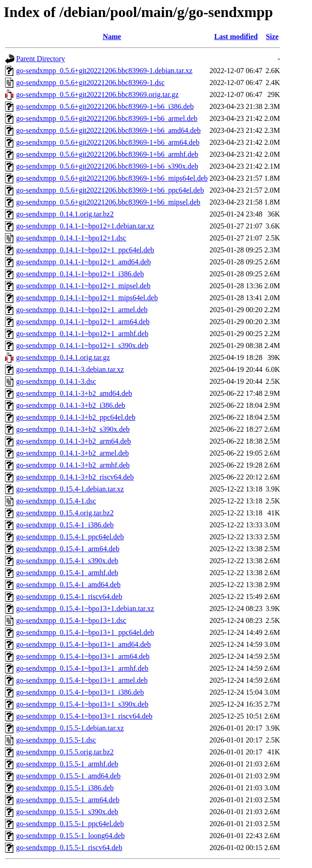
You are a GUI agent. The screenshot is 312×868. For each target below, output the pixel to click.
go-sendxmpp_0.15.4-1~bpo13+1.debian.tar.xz (85, 608)
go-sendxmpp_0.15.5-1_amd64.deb (68, 776)
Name (112, 37)
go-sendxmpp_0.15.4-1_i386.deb (65, 525)
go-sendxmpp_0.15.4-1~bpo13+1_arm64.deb (83, 656)
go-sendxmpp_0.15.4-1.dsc (56, 501)
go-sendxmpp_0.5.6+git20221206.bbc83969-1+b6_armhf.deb (107, 154)
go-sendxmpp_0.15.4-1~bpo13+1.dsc (71, 620)
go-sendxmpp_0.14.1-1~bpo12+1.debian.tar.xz (85, 226)
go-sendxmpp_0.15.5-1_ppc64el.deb (70, 824)
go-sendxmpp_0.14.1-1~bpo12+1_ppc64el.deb (85, 250)
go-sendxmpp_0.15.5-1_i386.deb (65, 788)
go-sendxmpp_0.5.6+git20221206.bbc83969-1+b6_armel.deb (107, 118)
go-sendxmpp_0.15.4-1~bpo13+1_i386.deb (80, 692)
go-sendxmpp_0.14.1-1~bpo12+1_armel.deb (82, 310)
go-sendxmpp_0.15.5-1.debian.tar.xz (70, 728)
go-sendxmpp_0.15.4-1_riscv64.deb (69, 597)
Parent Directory (40, 59)
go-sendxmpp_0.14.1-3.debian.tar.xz (70, 369)
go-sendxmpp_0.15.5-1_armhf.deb (67, 764)
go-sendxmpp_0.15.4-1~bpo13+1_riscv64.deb (84, 716)
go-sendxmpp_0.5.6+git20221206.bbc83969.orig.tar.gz (97, 94)
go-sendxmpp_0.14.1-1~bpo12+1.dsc (71, 238)
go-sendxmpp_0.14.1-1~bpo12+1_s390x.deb (82, 345)
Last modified (236, 37)
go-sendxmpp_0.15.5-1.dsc (56, 740)
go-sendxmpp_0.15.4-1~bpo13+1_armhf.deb (82, 668)
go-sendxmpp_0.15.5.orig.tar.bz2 (65, 752)
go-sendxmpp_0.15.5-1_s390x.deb (67, 812)
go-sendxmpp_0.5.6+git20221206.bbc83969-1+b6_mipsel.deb (108, 202)
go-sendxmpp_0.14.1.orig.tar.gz (63, 357)
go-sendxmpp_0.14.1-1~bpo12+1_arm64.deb (83, 322)
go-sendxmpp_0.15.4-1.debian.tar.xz (70, 489)
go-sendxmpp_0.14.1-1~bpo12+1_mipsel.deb (83, 286)
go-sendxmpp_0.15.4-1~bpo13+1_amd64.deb (84, 644)
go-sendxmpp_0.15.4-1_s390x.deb (67, 561)
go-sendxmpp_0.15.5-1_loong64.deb (70, 836)
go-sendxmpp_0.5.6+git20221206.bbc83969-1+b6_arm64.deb (108, 142)
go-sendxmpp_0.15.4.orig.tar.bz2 (65, 513)
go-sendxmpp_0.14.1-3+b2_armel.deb (72, 453)
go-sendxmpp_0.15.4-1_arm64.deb (68, 549)
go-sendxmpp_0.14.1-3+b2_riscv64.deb (75, 477)
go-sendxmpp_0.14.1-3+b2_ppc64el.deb (76, 417)
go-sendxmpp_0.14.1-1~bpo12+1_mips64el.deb (87, 298)
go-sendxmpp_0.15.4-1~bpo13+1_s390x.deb (82, 704)
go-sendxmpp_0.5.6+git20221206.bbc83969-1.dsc (90, 83)
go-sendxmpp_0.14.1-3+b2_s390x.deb (73, 429)
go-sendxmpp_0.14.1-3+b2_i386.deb (71, 405)
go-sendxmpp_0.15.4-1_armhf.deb (67, 573)
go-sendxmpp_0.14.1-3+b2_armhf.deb (73, 465)
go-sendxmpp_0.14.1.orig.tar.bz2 (65, 214)
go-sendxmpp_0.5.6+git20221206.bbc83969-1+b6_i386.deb (105, 106)
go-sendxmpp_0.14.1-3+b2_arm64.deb (73, 441)
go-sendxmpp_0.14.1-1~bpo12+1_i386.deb (80, 274)
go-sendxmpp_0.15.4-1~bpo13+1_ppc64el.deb (85, 632)
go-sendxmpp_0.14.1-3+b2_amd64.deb (74, 393)
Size (272, 37)
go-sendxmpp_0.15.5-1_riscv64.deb (69, 848)
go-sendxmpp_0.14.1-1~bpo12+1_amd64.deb (84, 262)
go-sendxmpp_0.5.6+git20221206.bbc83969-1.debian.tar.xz (104, 71)
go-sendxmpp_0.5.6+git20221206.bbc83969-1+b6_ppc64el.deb (110, 190)
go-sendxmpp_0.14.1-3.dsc (56, 381)
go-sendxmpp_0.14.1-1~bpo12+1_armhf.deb (82, 334)
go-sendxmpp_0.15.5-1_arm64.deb (68, 800)
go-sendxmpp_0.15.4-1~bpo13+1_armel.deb (82, 680)
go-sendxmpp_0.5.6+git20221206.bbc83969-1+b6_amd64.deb (108, 130)
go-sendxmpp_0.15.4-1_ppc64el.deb (70, 537)
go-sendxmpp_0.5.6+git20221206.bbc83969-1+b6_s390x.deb (107, 166)
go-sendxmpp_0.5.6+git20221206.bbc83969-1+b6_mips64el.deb (112, 178)
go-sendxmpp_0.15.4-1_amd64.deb (68, 585)
